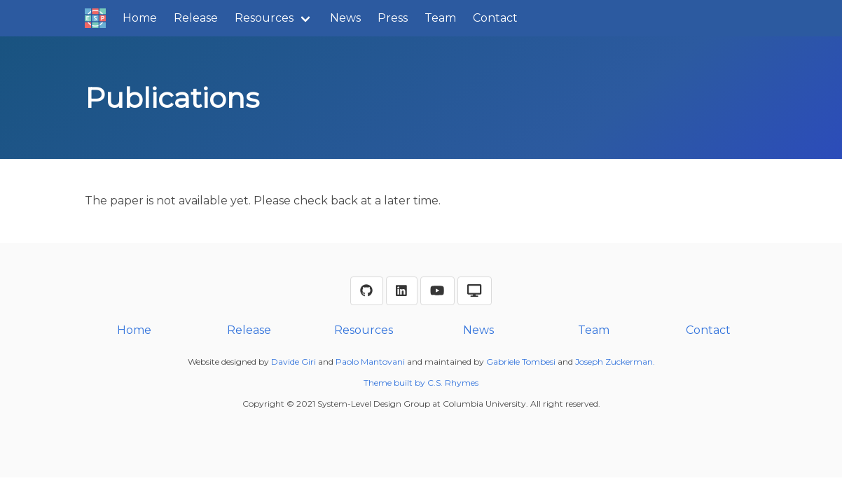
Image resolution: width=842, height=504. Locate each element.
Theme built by (395, 383)
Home (140, 18)
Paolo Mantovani (370, 362)
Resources (264, 18)
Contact (495, 18)
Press (393, 18)
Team (440, 18)
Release (196, 18)
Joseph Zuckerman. (615, 362)
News (345, 18)
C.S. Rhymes (453, 383)
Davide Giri (294, 362)
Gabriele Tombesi (521, 362)
